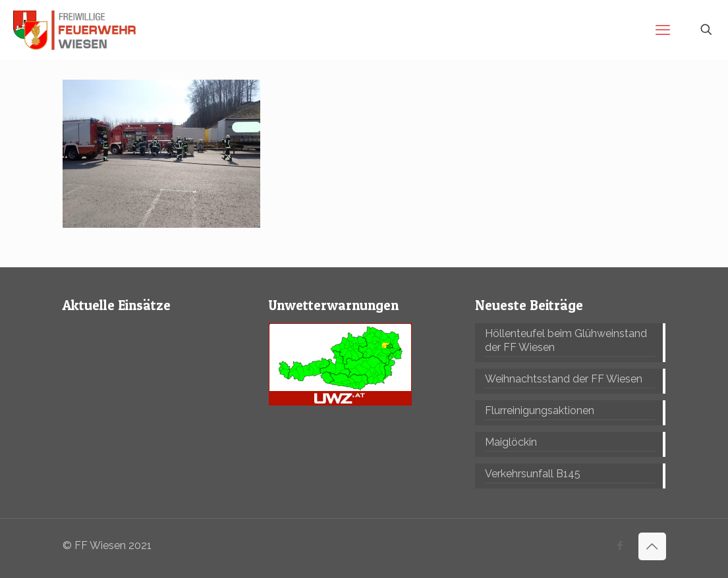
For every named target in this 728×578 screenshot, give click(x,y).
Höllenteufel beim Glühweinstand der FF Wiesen (566, 340)
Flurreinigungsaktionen (540, 410)
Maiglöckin (511, 442)
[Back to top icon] (652, 546)
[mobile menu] (663, 30)
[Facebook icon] (620, 546)
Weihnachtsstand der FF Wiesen (564, 379)
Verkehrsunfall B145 (533, 474)
